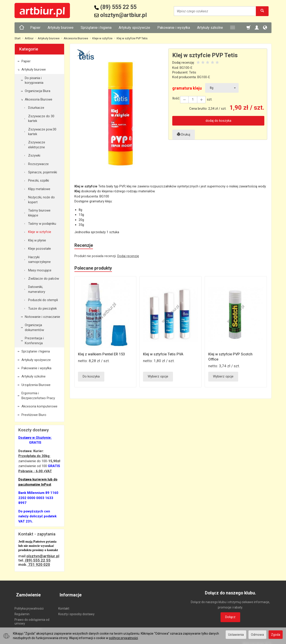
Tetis (193, 72)
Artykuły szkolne (210, 28)
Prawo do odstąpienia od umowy (32, 618)
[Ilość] (192, 100)
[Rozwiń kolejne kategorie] (233, 28)
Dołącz (230, 617)
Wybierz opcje (158, 377)
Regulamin (22, 610)
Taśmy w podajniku (42, 224)
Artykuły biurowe (61, 28)
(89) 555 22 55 (37, 560)
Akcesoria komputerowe (39, 406)
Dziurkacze (36, 108)
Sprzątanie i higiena (96, 28)
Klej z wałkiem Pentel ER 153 (103, 355)
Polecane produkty (95, 269)
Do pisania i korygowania (34, 80)
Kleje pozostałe (40, 249)
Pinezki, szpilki (39, 180)
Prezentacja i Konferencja (34, 341)
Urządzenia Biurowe (36, 385)
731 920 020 (39, 564)
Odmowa (257, 635)
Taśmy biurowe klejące (39, 213)
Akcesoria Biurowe (39, 99)
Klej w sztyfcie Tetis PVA (164, 355)
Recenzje (84, 246)
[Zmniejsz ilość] (200, 100)
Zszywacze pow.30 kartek (42, 132)
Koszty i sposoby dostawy (76, 610)
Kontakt (64, 605)
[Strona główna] (22, 28)
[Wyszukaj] (262, 11)
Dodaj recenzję (128, 256)
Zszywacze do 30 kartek (41, 119)
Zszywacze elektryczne (37, 145)
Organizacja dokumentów (34, 327)
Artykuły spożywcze (134, 28)
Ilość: (176, 98)
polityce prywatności (123, 638)
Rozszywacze (38, 164)
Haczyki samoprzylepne (39, 259)
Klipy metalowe (39, 189)
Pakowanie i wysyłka (174, 28)
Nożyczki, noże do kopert (41, 200)
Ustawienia (236, 635)
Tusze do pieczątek (42, 308)
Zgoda (276, 635)
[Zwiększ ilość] (184, 100)
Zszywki (34, 155)
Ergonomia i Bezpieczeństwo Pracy (38, 395)
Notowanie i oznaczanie (42, 317)
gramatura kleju (187, 88)
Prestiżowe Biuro (34, 415)
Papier (35, 28)
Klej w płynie (37, 240)
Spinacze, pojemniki (43, 172)
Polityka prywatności (29, 605)
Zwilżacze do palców (44, 279)
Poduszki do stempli (43, 300)
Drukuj (184, 134)
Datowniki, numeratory (37, 289)
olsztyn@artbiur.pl (43, 556)
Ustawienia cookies (28, 625)
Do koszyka (91, 377)
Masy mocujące (40, 270)
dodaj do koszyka (218, 121)
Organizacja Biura (38, 91)
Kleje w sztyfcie (40, 232)
